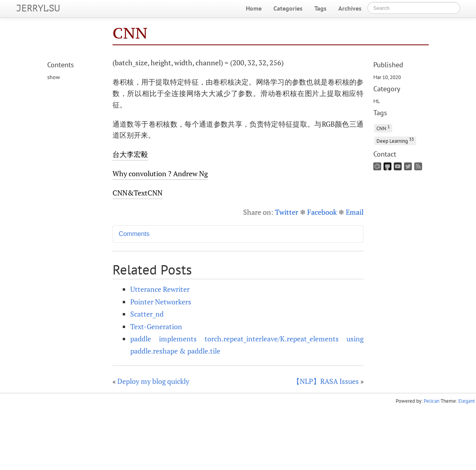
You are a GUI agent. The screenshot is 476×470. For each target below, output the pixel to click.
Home (254, 8)
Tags (320, 8)
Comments (134, 234)
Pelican (432, 401)
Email (355, 212)
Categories (288, 8)
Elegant (467, 401)
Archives (350, 8)
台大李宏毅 (130, 154)
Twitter (287, 212)
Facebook (322, 212)
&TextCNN (137, 193)
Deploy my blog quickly (153, 381)
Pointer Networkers (161, 302)
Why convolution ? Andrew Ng (160, 173)
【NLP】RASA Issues (326, 381)
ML (377, 101)
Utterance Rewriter (160, 289)
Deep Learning (395, 140)
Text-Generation (156, 326)
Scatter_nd (147, 314)
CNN (383, 128)
